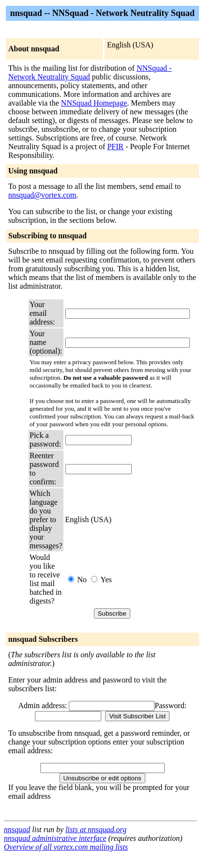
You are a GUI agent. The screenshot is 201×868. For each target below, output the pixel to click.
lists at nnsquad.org (96, 829)
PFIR (115, 147)
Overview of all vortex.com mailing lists (66, 847)
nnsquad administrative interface (55, 838)
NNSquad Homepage (94, 103)
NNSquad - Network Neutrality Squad (90, 72)
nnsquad (17, 829)
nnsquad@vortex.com (42, 195)
